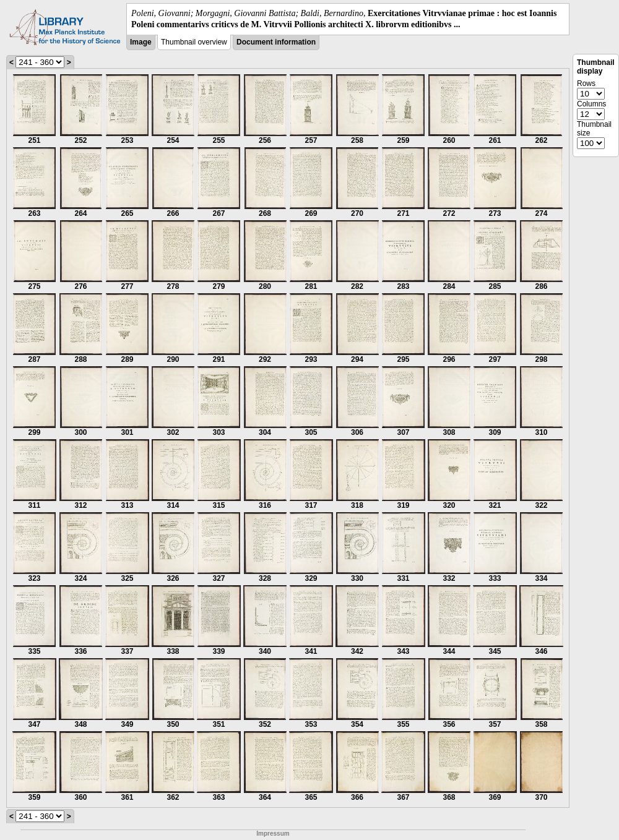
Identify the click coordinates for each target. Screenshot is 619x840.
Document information (276, 42)
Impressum (273, 834)
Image (141, 42)
